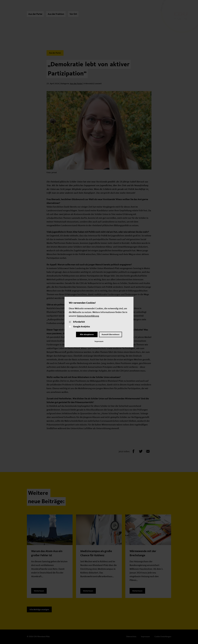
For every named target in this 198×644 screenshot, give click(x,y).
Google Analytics (82, 327)
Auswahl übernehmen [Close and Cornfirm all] (110, 335)
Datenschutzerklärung (88, 316)
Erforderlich (79, 322)
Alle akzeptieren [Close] (87, 335)
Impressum (99, 341)
